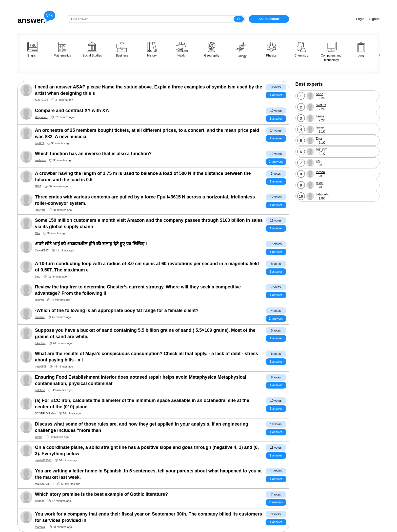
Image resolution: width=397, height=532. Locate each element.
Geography (212, 50)
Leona (320, 116)
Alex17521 (42, 100)
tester (320, 183)
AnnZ (320, 94)
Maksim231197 (44, 484)
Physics (271, 50)
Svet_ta (321, 105)
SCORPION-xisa (45, 413)
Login (360, 19)
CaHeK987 (42, 250)
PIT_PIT (322, 150)
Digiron (39, 300)
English (32, 50)
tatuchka (40, 343)
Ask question (269, 19)
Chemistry (301, 50)
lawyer (320, 127)
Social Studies (92, 50)
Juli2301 (40, 210)
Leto (38, 277)
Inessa (320, 172)
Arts (361, 50)
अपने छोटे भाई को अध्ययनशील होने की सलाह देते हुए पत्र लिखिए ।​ (91, 244)
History (152, 50)
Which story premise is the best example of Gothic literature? (101, 494)
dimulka (40, 317)
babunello (323, 194)
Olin (37, 233)
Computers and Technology (331, 52)
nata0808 (41, 366)
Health (182, 50)
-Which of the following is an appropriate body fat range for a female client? (117, 310)
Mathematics (62, 50)
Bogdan (40, 501)
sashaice (40, 160)
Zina (319, 139)
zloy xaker (41, 117)
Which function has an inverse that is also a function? (93, 154)
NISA (38, 186)
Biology (242, 50)
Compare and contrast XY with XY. (72, 111)
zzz (318, 161)
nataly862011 (43, 460)
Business (122, 50)
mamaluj (40, 527)
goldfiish (40, 390)
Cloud (39, 437)
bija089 (39, 143)
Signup (374, 19)
